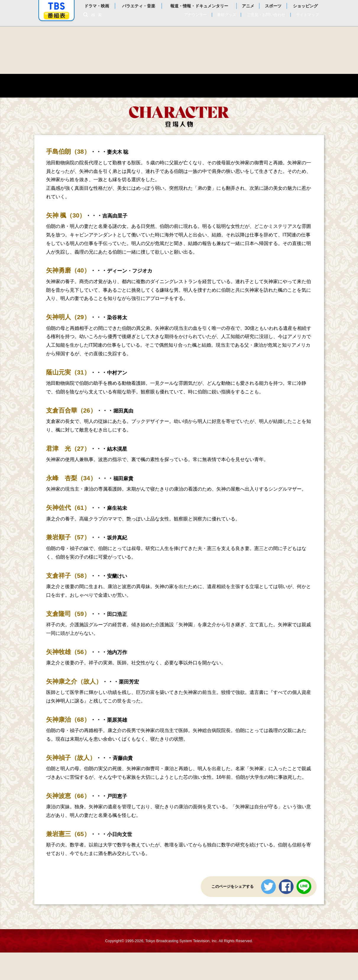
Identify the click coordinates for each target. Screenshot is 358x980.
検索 (98, 15)
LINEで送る (304, 887)
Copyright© (115, 941)
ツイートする (268, 887)
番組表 (56, 16)
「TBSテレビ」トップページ (56, 6)
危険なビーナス (179, 50)
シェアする (286, 887)
